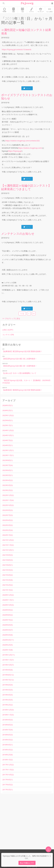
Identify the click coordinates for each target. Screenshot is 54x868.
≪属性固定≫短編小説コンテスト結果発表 (26, 32)
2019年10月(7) (8, 665)
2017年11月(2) (8, 770)
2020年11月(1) (8, 600)
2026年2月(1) (7, 410)
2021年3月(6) (7, 580)
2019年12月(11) (8, 655)
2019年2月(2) (7, 705)
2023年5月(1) (7, 475)
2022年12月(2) (8, 495)
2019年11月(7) (8, 660)
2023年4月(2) (7, 480)
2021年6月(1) (7, 565)
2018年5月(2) (7, 740)
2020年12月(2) (8, 595)
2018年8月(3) (7, 725)
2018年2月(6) (7, 755)
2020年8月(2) (7, 615)
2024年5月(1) (7, 445)
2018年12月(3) (8, 710)
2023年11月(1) (8, 455)
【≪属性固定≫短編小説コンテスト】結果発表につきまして (26, 187)
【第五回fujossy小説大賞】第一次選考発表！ (20, 366)
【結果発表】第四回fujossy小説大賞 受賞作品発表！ (22, 390)
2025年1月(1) (7, 425)
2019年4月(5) (7, 695)
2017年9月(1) (7, 780)
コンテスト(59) (8, 335)
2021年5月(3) (7, 570)
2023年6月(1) (7, 470)
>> (34, 314)
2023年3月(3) (7, 485)
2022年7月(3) (7, 515)
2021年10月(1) (8, 550)
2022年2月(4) (7, 530)
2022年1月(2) (7, 535)
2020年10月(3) (8, 605)
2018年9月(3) (7, 720)
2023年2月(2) (7, 490)
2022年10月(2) (8, 505)
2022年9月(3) (7, 510)
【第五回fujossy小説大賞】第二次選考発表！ (20, 359)
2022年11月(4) (8, 500)
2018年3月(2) (7, 750)
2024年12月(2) (8, 430)
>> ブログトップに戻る (11, 318)
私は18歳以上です (27, 863)
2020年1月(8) (7, 650)
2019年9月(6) (7, 670)
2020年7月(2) (7, 620)
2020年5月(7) (7, 630)
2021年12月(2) (8, 540)
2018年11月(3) (8, 715)
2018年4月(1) (7, 745)
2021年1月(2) (7, 590)
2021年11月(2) (8, 545)
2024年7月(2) (7, 440)
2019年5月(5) (7, 690)
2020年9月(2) (7, 610)
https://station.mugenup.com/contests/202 (23, 141)
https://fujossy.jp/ (15, 151)
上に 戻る (48, 849)
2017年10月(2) (8, 775)
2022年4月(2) (7, 520)
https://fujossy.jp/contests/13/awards (17, 49)
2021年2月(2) (7, 585)
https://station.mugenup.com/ (30, 148)
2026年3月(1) (7, 405)
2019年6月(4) (7, 685)
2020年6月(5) (7, 625)
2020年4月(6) (7, 635)
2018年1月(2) (7, 760)
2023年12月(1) (8, 450)
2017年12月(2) (8, 765)
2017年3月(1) (7, 790)
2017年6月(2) (7, 785)
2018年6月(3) (7, 735)
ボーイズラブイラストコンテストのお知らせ (27, 97)
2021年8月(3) (7, 560)
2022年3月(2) (7, 525)
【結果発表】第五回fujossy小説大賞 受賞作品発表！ (22, 351)
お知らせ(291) (8, 330)
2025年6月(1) (7, 420)
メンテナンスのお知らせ (18, 234)
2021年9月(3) (7, 555)
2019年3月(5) (7, 700)
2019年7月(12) (8, 680)
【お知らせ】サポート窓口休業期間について (19, 373)
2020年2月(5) (7, 645)
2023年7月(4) (7, 465)
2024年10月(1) (8, 435)
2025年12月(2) (8, 415)
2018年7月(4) (7, 730)
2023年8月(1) (7, 460)
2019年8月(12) (8, 675)
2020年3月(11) (8, 640)
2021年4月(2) (7, 575)
